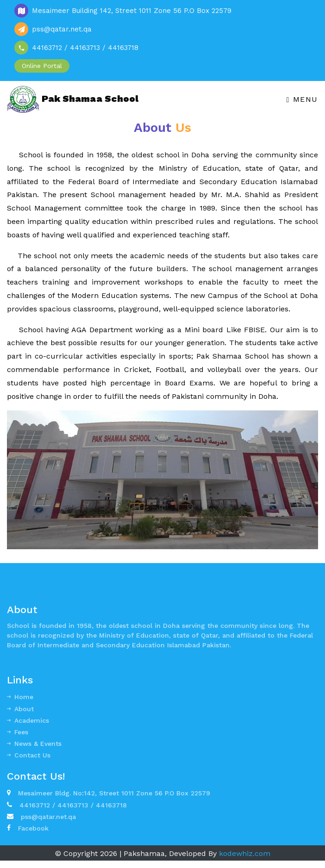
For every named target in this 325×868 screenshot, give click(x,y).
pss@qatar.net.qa (41, 817)
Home (20, 697)
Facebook (28, 828)
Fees (18, 732)
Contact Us (29, 755)
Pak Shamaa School (73, 99)
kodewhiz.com (245, 853)
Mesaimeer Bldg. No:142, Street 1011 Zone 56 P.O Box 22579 (109, 793)
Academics (28, 720)
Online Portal (42, 66)
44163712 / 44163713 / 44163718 (67, 805)
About (20, 709)
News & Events (34, 744)
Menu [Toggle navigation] (302, 99)
